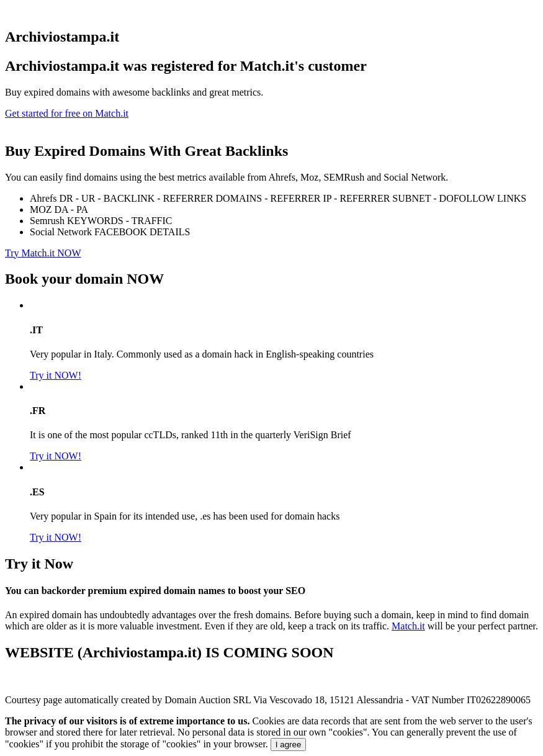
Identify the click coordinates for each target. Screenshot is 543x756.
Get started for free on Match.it (67, 113)
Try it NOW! (56, 375)
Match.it (408, 626)
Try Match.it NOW (43, 253)
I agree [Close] (289, 745)
